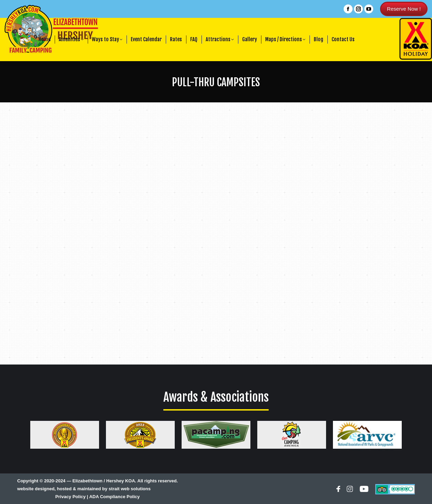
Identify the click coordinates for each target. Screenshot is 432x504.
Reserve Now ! (404, 9)
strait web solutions (130, 489)
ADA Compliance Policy (114, 497)
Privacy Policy (71, 497)
